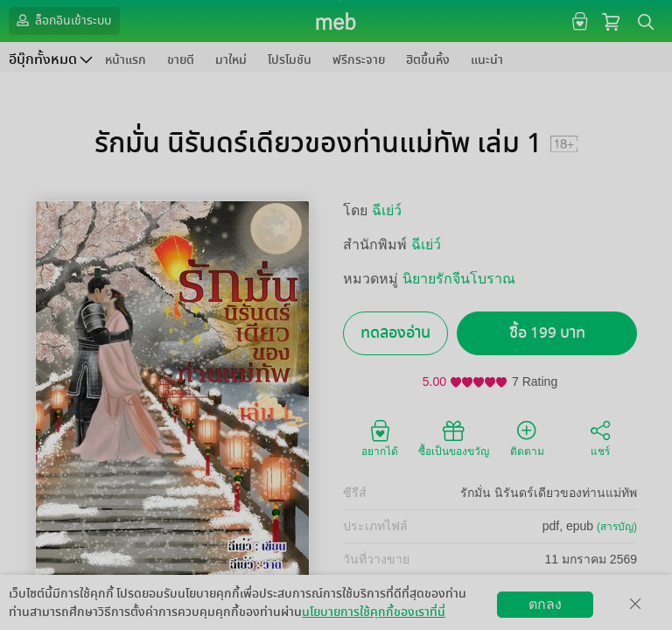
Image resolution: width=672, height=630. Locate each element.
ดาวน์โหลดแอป (115, 616)
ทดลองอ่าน (395, 333)
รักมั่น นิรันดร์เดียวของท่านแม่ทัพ (549, 493)
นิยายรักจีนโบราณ (459, 279)
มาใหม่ (231, 60)
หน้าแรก (126, 60)
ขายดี (181, 60)
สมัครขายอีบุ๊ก (464, 616)
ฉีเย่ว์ (387, 210)
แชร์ (600, 437)
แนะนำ (487, 60)
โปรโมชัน (290, 60)
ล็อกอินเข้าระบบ (62, 20)
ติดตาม (527, 437)
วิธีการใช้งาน (556, 616)
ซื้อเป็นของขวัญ (454, 437)
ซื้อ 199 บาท (547, 333)
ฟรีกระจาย (359, 60)
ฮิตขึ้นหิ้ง (428, 60)
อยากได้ (380, 437)
